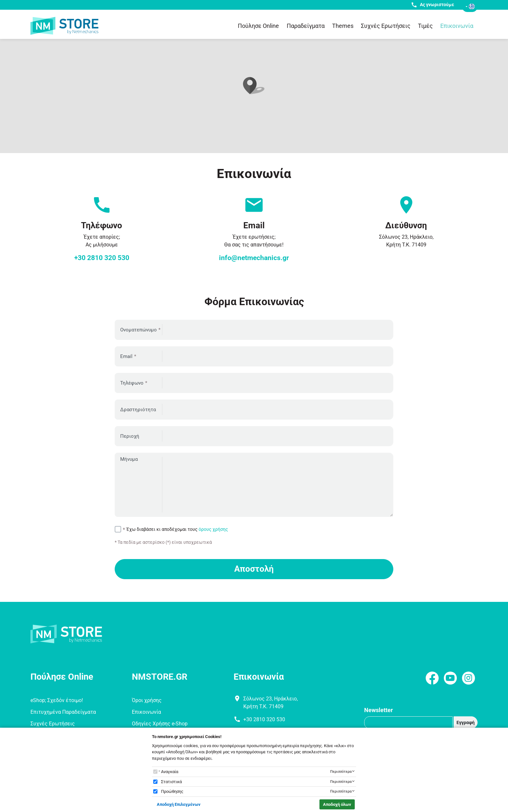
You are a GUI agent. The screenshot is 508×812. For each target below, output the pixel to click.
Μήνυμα (129, 459)
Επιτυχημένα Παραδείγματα (63, 712)
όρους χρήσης (213, 529)
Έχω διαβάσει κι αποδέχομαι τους (177, 529)
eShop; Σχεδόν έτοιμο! (57, 700)
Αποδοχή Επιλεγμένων (179, 804)
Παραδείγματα (306, 26)
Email (126, 356)
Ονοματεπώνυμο (139, 330)
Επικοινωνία (457, 26)
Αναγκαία (170, 772)
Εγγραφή (466, 722)
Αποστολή (254, 569)
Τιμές (425, 26)
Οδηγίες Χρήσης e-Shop (160, 724)
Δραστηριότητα (138, 410)
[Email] (408, 722)
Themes (343, 26)
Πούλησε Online (258, 26)
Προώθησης (172, 791)
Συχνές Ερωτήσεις (386, 26)
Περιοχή (130, 436)
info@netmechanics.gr (254, 258)
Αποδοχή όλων (337, 804)
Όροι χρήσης (147, 700)
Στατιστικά (171, 782)
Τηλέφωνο (132, 383)
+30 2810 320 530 (102, 258)
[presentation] (344, 536)
